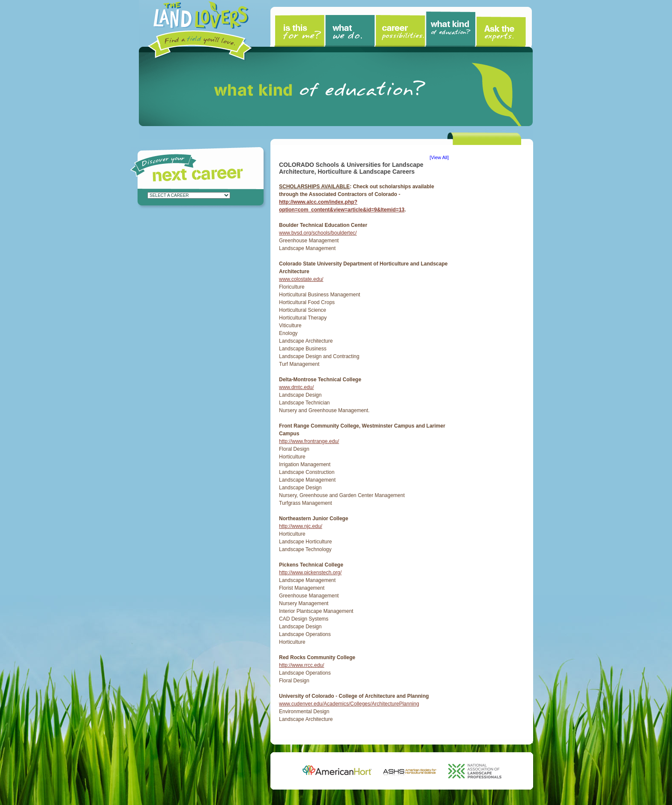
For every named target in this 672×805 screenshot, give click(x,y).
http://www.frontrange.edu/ (309, 441)
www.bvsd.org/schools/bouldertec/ (318, 233)
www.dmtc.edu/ (296, 387)
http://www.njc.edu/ (301, 526)
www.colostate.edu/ (301, 279)
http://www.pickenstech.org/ (310, 573)
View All (439, 157)
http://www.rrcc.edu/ (301, 665)
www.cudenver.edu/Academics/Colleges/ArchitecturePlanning (349, 704)
